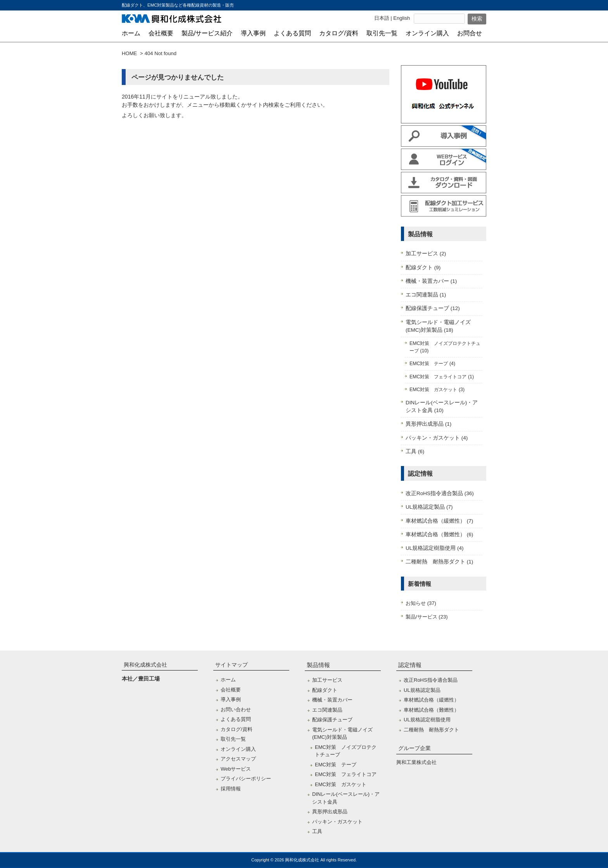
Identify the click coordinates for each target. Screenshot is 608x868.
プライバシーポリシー (246, 779)
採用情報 (231, 789)
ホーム (228, 680)
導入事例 (231, 699)
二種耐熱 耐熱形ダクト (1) (439, 562)
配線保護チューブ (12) (433, 308)
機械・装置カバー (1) (431, 281)
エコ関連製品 (327, 710)
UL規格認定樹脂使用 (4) (435, 548)
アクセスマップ (238, 759)
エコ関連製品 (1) (426, 295)
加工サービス (327, 680)
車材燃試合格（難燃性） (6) (439, 534)
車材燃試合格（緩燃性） (431, 700)
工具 (317, 831)
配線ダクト (325, 690)
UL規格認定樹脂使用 (427, 720)
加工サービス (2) (426, 254)
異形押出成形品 (330, 812)
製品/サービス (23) (427, 617)
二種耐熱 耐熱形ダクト (431, 730)
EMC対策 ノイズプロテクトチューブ (346, 751)
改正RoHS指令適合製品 (431, 680)
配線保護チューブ (332, 720)
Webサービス (236, 769)
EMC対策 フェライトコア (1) (442, 377)
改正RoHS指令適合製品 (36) (440, 493)
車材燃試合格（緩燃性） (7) (439, 521)
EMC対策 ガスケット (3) (437, 390)
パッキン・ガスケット (337, 822)
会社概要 (231, 690)
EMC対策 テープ (336, 765)
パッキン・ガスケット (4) (437, 438)
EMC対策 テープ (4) (432, 364)
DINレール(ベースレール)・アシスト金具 (346, 798)
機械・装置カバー (332, 700)
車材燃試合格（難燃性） (431, 710)
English (402, 18)
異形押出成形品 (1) (428, 424)
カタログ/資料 (237, 729)
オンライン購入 (238, 749)
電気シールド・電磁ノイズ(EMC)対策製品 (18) (438, 326)
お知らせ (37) (421, 603)
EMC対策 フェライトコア (346, 774)
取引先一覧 (233, 739)
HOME (129, 53)
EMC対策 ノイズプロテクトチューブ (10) (445, 347)
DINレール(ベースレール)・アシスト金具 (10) (442, 406)
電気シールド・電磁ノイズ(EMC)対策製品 (342, 734)
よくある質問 (236, 719)
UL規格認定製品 (422, 690)
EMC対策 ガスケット (341, 784)
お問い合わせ (236, 709)
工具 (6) (415, 451)
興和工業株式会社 (416, 762)
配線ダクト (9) (423, 268)
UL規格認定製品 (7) (429, 507)
